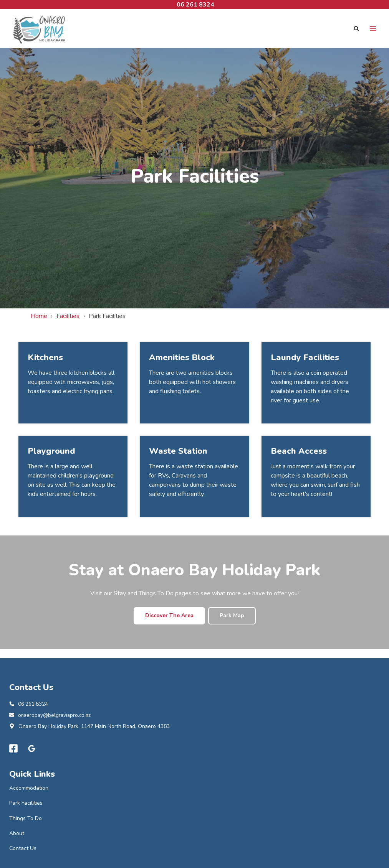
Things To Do (26, 819)
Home (39, 316)
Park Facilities (26, 804)
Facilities (68, 316)
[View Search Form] (356, 28)
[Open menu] (373, 29)
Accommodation (29, 789)
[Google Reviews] (32, 749)
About (17, 834)
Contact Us (23, 849)
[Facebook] (13, 749)
